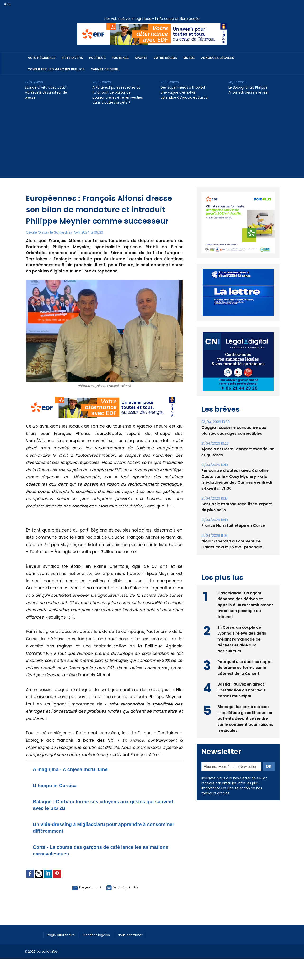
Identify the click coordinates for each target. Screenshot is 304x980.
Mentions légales (102, 934)
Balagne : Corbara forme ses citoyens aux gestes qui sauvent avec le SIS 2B (100, 805)
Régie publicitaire (63, 934)
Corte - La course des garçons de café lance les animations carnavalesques (97, 850)
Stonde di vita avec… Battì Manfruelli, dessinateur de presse (46, 92)
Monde (189, 58)
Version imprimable (129, 887)
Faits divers (72, 58)
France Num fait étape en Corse (232, 526)
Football (120, 58)
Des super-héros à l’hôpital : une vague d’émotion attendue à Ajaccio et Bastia (184, 92)
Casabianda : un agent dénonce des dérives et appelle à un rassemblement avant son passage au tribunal (245, 604)
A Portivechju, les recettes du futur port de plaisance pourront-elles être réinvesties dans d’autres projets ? (118, 95)
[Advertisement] (152, 145)
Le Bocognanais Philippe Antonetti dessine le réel (248, 90)
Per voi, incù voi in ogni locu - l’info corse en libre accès (152, 19)
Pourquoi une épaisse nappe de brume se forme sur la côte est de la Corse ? (245, 667)
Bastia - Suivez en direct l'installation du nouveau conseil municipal (241, 690)
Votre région (166, 58)
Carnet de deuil (105, 69)
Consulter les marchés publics (56, 69)
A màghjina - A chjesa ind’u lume (77, 769)
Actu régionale (42, 58)
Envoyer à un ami (78, 887)
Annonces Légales (218, 58)
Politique (97, 58)
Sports (141, 58)
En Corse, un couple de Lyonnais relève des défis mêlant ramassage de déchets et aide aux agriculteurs (242, 639)
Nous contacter (139, 934)
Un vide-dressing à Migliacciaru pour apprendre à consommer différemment (100, 827)
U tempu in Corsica (59, 785)
